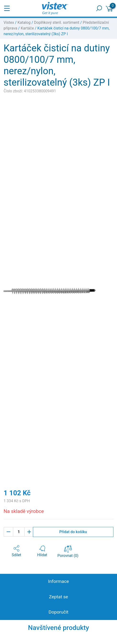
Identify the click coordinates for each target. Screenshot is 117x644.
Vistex (9, 22)
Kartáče (27, 28)
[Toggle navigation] (7, 8)
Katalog (24, 22)
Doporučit (58, 612)
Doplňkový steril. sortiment (57, 22)
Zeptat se (58, 597)
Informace (58, 581)
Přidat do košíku (73, 532)
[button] (16, 551)
